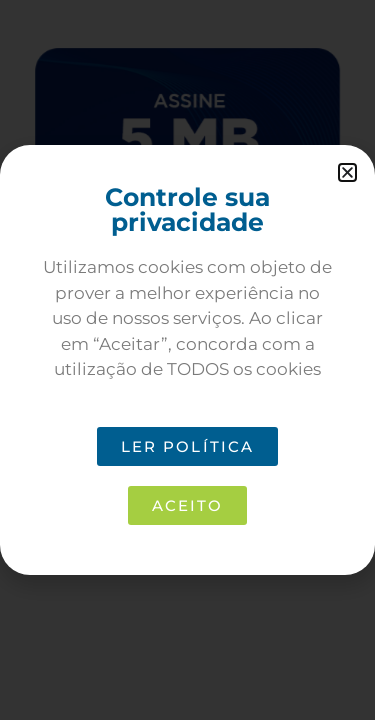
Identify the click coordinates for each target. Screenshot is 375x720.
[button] (347, 172)
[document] (187, 360)
